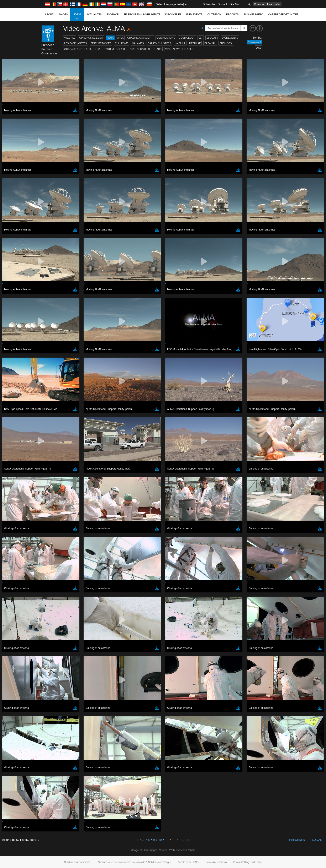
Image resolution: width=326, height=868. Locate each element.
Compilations (166, 38)
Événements (194, 14)
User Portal (274, 4)
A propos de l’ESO (91, 38)
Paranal (210, 43)
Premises (226, 43)
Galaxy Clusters (159, 43)
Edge (48, 644)
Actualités (94, 14)
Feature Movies (101, 43)
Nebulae (195, 43)
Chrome (50, 640)
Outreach (214, 14)
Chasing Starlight (140, 38)
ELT (201, 38)
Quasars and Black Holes (82, 49)
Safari (48, 651)
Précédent (298, 840)
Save (46, 712)
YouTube (42, 563)
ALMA (110, 38)
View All (70, 38)
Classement (254, 42)
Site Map (235, 4)
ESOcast (212, 38)
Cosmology (187, 38)
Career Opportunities (283, 14)
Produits (232, 14)
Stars (158, 49)
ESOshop (113, 14)
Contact (222, 4)
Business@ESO (253, 14)
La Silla (180, 43)
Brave (49, 636)
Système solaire (115, 49)
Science (259, 4)
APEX (120, 38)
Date (258, 48)
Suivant (318, 840)
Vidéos (77, 17)
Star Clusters (140, 49)
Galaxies (138, 43)
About (49, 14)
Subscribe (209, 4)
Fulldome (122, 43)
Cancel (66, 712)
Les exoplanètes (76, 43)
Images (63, 14)
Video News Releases (179, 49)
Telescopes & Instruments (142, 14)
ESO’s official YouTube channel (130, 563)
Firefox (49, 647)
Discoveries (173, 14)
